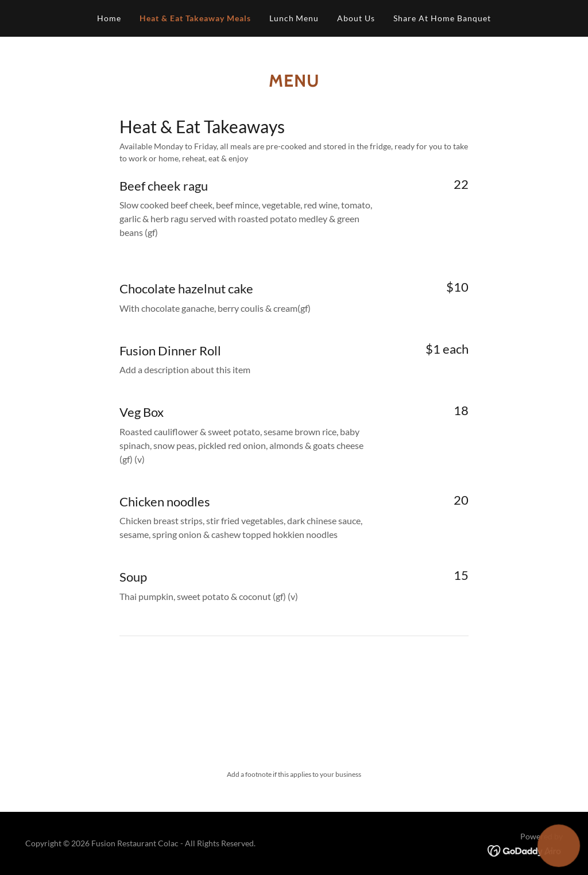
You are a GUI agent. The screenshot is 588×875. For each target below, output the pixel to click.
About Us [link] (356, 18)
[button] (558, 845)
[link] (525, 850)
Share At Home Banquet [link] (442, 18)
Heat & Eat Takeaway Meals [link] (195, 18)
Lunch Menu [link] (294, 18)
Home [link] (109, 18)
